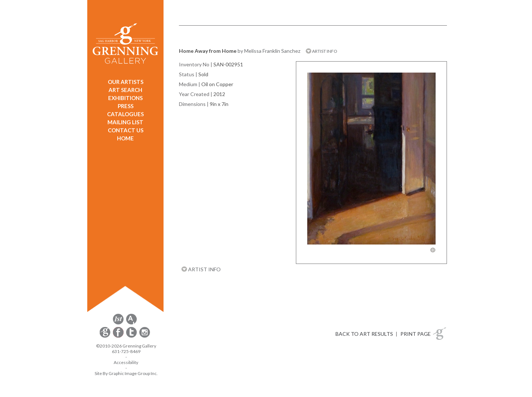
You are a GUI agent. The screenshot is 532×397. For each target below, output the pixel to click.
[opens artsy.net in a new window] (131, 323)
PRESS (126, 106)
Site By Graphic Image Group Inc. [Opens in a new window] (126, 373)
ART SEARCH (125, 90)
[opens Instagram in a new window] (145, 336)
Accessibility (126, 362)
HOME (125, 138)
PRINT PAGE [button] (416, 334)
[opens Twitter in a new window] (132, 336)
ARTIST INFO (322, 51)
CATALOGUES (125, 114)
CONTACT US (126, 130)
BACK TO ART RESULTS (364, 334)
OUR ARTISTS (126, 82)
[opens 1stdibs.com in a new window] (118, 323)
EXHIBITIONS (125, 98)
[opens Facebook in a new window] (119, 336)
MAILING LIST (125, 122)
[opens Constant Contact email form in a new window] (106, 336)
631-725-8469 (126, 351)
